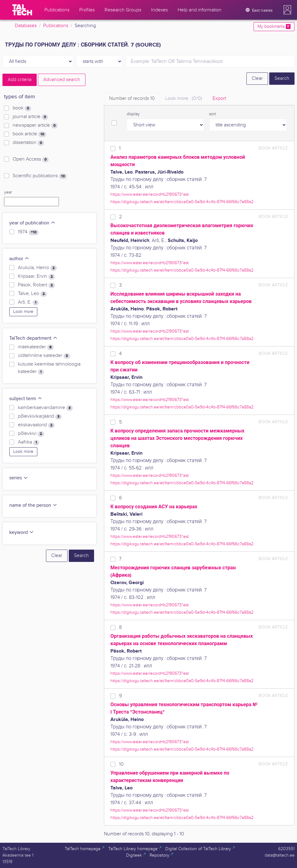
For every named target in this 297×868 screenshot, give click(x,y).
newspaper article (35, 125)
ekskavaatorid (36, 425)
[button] (287, 10)
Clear (257, 78)
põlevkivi (31, 434)
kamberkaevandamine (45, 408)
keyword (22, 532)
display (133, 114)
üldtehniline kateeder (44, 356)
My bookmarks (274, 27)
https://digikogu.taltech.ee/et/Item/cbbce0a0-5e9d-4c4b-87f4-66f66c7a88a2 (182, 202)
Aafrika (29, 442)
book (22, 108)
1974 (28, 232)
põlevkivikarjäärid (40, 416)
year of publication (32, 223)
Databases (26, 26)
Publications (56, 26)
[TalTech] (22, 10)
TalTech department (33, 338)
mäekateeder (36, 347)
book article (29, 134)
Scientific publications (40, 176)
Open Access (31, 159)
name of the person (33, 505)
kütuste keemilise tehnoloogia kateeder (49, 368)
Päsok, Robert (36, 285)
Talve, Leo (32, 294)
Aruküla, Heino (37, 268)
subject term (26, 399)
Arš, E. (28, 302)
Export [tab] (219, 98)
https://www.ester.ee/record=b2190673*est (150, 194)
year (8, 192)
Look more (23, 312)
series (19, 478)
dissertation (28, 143)
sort (212, 114)
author (19, 259)
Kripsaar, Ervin (36, 276)
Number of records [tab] (132, 98)
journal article (30, 117)
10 (121, 764)
